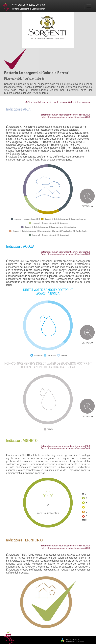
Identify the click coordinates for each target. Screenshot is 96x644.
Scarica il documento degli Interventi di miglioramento (57, 103)
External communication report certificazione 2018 (65, 117)
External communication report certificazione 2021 (65, 115)
